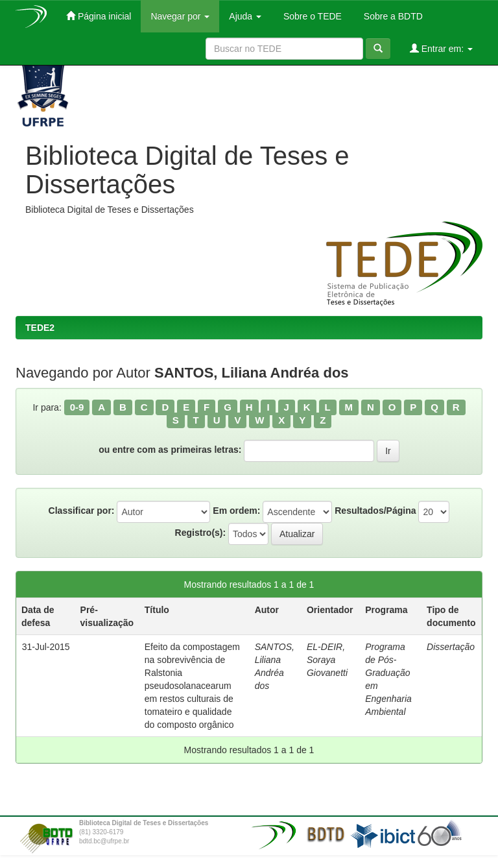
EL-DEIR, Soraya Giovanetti (327, 660)
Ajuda (245, 16)
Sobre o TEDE (311, 16)
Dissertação (451, 647)
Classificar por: (82, 511)
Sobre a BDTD (392, 16)
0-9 (77, 407)
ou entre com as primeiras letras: (170, 450)
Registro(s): (201, 533)
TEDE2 (40, 328)
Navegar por (180, 16)
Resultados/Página (375, 511)
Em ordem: (236, 511)
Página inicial (99, 16)
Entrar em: (441, 48)
